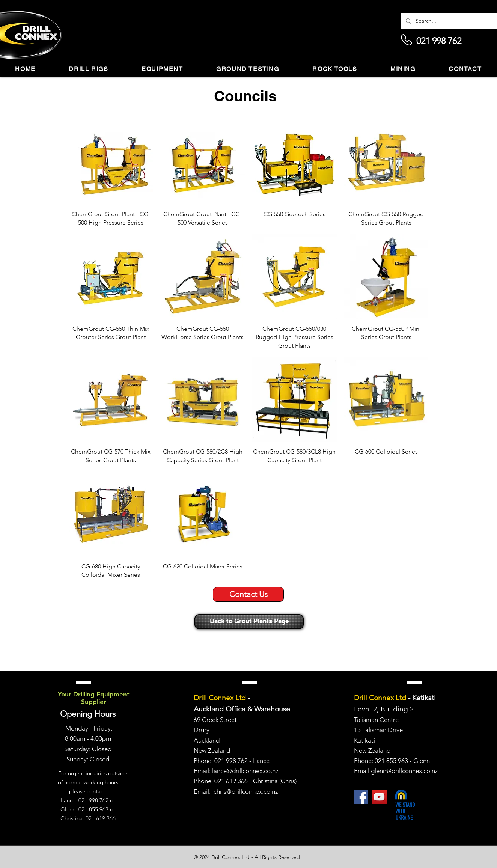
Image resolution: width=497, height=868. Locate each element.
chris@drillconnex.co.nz (246, 791)
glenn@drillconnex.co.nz (404, 771)
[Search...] (453, 21)
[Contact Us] (248, 594)
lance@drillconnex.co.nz (245, 771)
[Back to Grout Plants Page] (249, 622)
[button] (89, 69)
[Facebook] (361, 797)
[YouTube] (379, 797)
